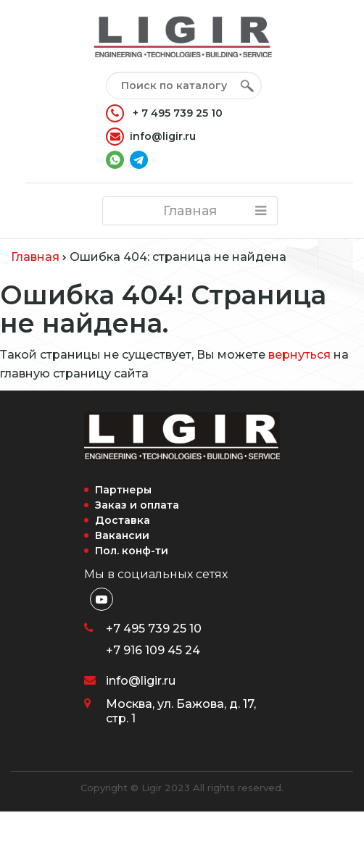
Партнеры (123, 490)
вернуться (299, 355)
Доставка (123, 520)
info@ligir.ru (151, 137)
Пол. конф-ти (132, 551)
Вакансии (122, 535)
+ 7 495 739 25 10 (164, 113)
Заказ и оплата (137, 505)
